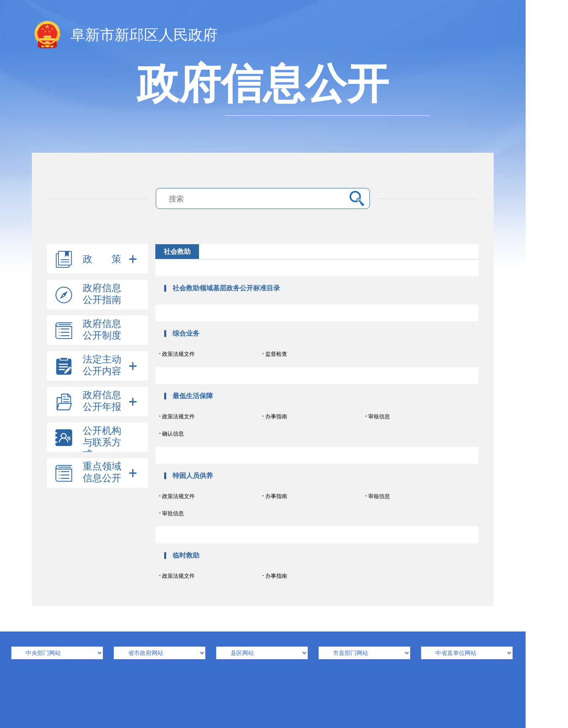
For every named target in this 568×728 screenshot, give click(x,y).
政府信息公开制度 (102, 330)
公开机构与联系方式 (102, 442)
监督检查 (274, 354)
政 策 (102, 259)
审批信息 (171, 513)
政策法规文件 (177, 354)
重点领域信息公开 (102, 472)
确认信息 (171, 433)
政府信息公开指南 (102, 294)
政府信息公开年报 (102, 401)
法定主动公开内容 (102, 365)
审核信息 (378, 416)
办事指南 (274, 416)
